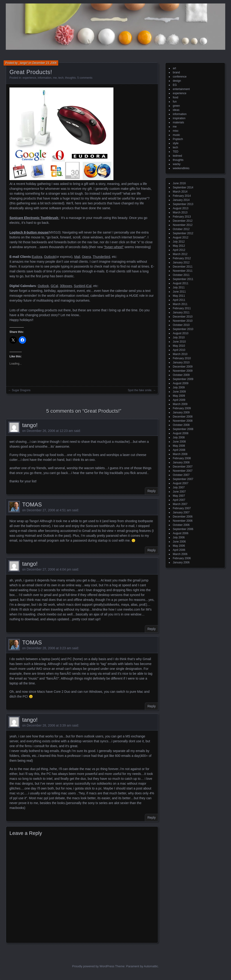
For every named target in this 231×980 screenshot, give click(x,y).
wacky (177, 164)
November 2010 (183, 321)
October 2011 (181, 275)
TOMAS (32, 504)
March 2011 (180, 304)
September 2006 (183, 529)
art (174, 68)
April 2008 (179, 450)
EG (175, 85)
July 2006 (179, 537)
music (176, 135)
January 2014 (181, 200)
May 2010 (179, 346)
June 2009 (179, 392)
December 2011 (183, 267)
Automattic (151, 966)
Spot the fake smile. (140, 390)
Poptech (178, 139)
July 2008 (179, 437)
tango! (30, 425)
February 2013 (182, 217)
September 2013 (183, 204)
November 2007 (183, 471)
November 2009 (183, 371)
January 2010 (181, 362)
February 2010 (182, 358)
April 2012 (179, 250)
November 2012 (183, 225)
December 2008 (183, 417)
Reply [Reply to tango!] (152, 491)
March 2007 (180, 504)
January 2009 (181, 412)
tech (61, 78)
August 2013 (181, 208)
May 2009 (179, 396)
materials (178, 122)
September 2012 (183, 233)
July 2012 (179, 242)
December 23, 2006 (44, 63)
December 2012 (183, 221)
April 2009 (179, 400)
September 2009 (183, 379)
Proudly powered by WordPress (93, 966)
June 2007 (179, 492)
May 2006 (179, 546)
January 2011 (181, 312)
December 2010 (183, 317)
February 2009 (182, 408)
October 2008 (181, 425)
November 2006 (183, 521)
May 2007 (179, 496)
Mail (77, 257)
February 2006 (182, 558)
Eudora (37, 257)
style (176, 143)
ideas (176, 110)
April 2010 (179, 350)
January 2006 (181, 562)
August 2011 (181, 283)
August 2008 (181, 433)
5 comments (85, 78)
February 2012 (182, 258)
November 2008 (183, 421)
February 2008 (182, 458)
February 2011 (182, 308)
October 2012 (181, 229)
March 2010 (180, 354)
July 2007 (179, 487)
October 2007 (181, 475)
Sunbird (79, 286)
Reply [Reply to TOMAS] (152, 550)
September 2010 (183, 329)
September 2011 (183, 279)
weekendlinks (181, 168)
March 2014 (180, 192)
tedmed (177, 156)
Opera (87, 257)
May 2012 (179, 246)
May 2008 (179, 446)
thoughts (70, 78)
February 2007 (182, 508)
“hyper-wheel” (114, 247)
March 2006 (180, 554)
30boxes (66, 286)
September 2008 (183, 429)
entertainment (181, 89)
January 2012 (181, 262)
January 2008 (181, 462)
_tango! (23, 63)
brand (176, 72)
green (176, 106)
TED (176, 152)
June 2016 (179, 183)
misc (176, 131)
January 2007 (181, 512)
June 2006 (179, 542)
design (177, 81)
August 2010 (181, 333)
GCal (54, 286)
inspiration (179, 118)
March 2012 (180, 254)
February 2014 (182, 196)
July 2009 (179, 387)
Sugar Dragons (21, 390)
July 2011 (179, 287)
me (55, 78)
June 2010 (179, 342)
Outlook (49, 257)
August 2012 (181, 237)
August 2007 (181, 483)
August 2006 (181, 533)
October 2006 (181, 525)
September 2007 (183, 479)
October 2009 (181, 375)
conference (180, 77)
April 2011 (179, 300)
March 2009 (180, 404)
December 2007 (183, 467)
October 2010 (181, 325)
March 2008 (180, 454)
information (44, 78)
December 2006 (183, 517)
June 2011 (179, 292)
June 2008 (179, 442)
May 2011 (179, 296)
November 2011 (183, 271)
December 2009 (183, 367)
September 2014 (183, 187)
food (175, 97)
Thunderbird (101, 257)
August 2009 (181, 383)
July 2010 (179, 337)
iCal (89, 286)
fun (175, 102)
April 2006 (179, 550)
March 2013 (180, 212)
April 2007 (179, 500)
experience (29, 78)
